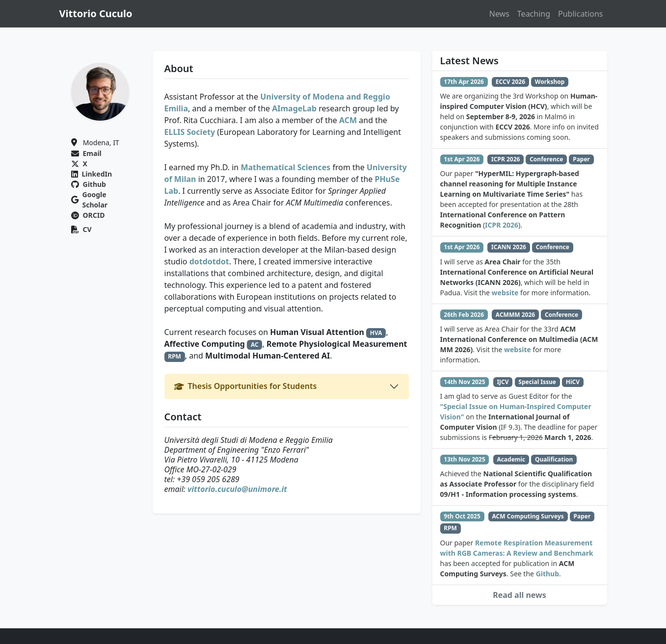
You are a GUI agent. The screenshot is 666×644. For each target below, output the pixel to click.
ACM (348, 120)
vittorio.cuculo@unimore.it (237, 489)
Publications (580, 14)
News (499, 14)
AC (255, 345)
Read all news (519, 595)
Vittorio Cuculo (96, 13)
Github (547, 574)
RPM (174, 356)
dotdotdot (209, 261)
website (505, 293)
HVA (376, 333)
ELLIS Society (190, 132)
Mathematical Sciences (285, 167)
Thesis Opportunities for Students (246, 386)
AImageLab (294, 108)
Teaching (534, 14)
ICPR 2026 (502, 225)
